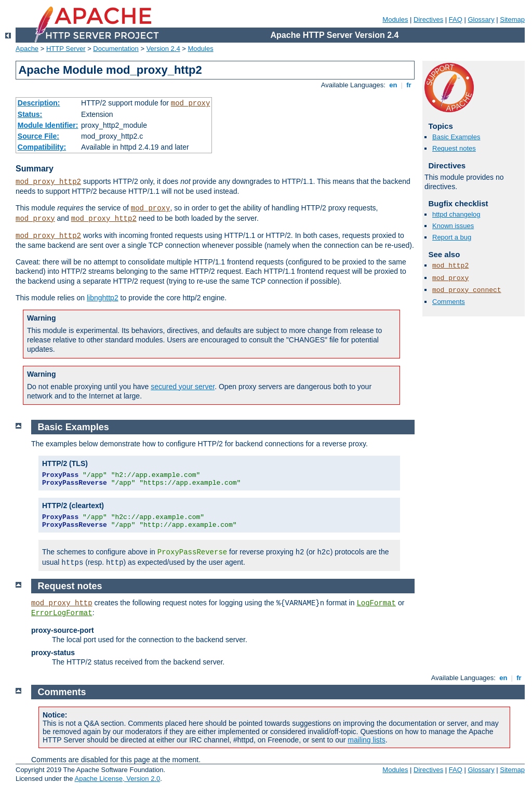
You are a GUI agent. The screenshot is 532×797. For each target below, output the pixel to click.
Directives (428, 19)
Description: (39, 103)
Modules (395, 19)
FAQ (456, 19)
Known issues (453, 226)
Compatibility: (42, 147)
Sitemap (512, 19)
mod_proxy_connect (467, 290)
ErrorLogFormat (62, 613)
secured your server (183, 387)
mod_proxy (191, 103)
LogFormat (376, 603)
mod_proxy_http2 (48, 182)
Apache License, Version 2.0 (117, 779)
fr (409, 85)
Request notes (454, 148)
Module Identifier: (48, 125)
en (393, 85)
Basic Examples (456, 137)
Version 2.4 (163, 49)
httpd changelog (456, 214)
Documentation (116, 49)
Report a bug (452, 237)
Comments (449, 302)
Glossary (481, 19)
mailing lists (366, 740)
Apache (27, 49)
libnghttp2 (103, 298)
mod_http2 (450, 266)
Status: (30, 114)
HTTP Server (66, 49)
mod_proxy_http (62, 603)
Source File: (38, 136)
